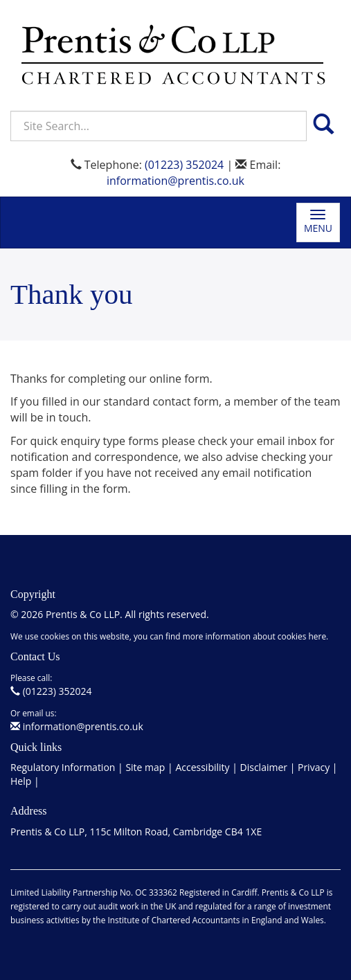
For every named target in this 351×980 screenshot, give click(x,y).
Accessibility (202, 767)
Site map (145, 767)
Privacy (314, 767)
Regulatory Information (63, 767)
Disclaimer (264, 767)
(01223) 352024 (184, 165)
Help (21, 781)
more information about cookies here (254, 636)
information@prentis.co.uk (175, 181)
